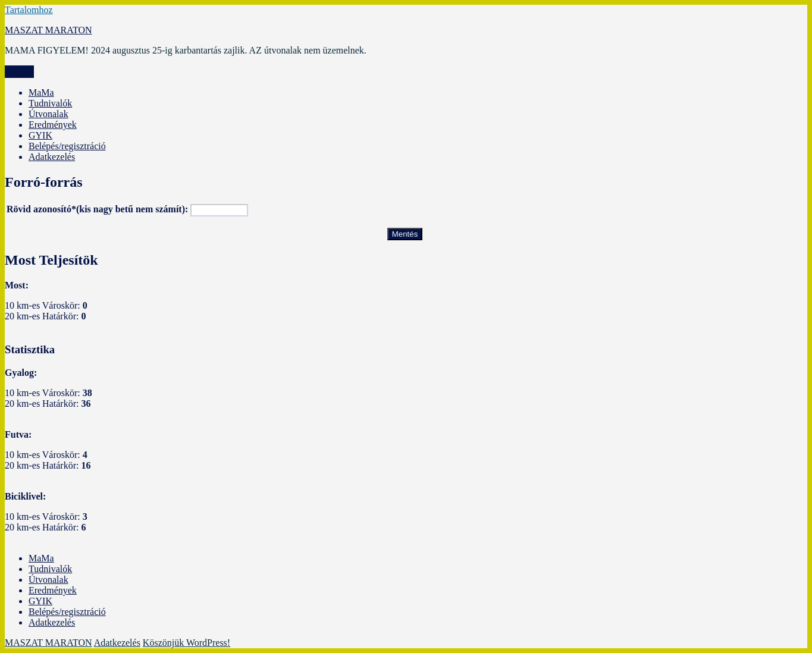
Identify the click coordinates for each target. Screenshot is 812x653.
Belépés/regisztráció (67, 146)
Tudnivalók (50, 103)
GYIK (40, 135)
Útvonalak (48, 114)
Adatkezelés (52, 157)
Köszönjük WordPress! (186, 643)
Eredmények (53, 125)
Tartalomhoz (29, 10)
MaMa (41, 92)
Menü (19, 72)
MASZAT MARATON (48, 30)
